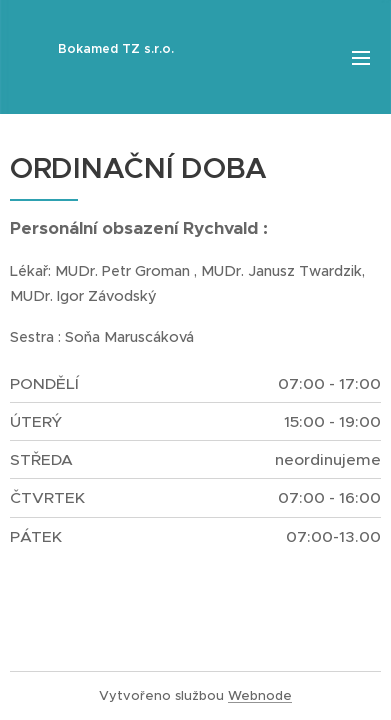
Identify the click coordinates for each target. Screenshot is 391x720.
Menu (361, 58)
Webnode (260, 695)
